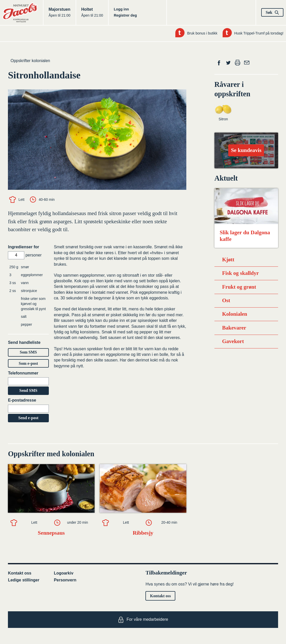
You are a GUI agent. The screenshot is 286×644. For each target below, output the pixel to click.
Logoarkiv (64, 573)
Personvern (65, 580)
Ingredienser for (24, 247)
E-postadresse (22, 400)
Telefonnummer (23, 373)
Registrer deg (125, 15)
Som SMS (28, 352)
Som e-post (28, 363)
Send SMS (28, 390)
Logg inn (121, 9)
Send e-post (28, 418)
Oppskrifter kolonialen (30, 61)
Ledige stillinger (24, 580)
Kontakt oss (20, 573)
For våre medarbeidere (143, 620)
